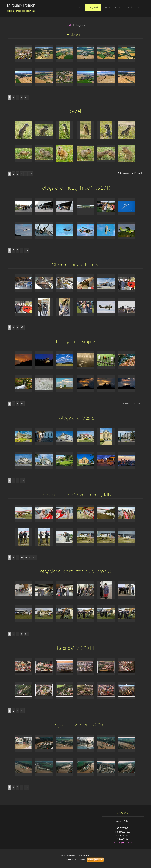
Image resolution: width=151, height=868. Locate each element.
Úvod (68, 25)
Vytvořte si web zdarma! (76, 860)
